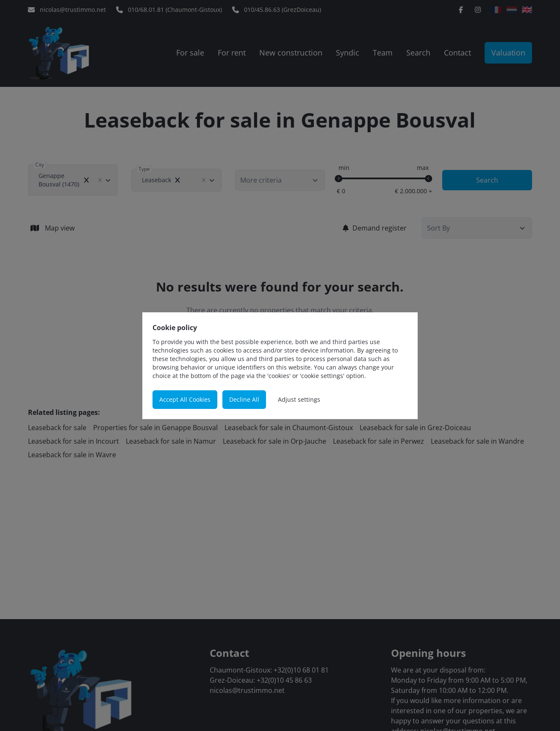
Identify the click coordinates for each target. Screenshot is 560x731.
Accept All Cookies (185, 399)
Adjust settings (299, 399)
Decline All (244, 399)
